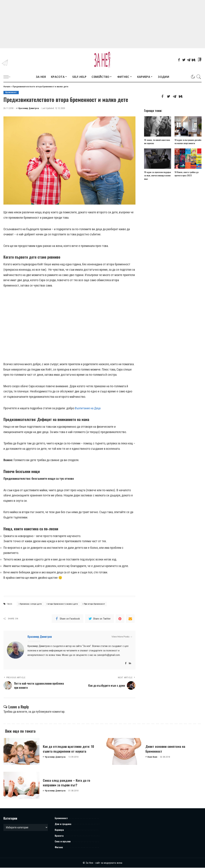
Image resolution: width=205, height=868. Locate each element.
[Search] (199, 77)
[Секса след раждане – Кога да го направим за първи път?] (21, 786)
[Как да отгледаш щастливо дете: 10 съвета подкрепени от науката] (21, 752)
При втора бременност (94, 604)
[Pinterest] (120, 619)
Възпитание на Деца (88, 408)
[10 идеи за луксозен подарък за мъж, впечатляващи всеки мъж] (158, 159)
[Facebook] (179, 60)
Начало (7, 87)
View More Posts (122, 637)
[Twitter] (184, 60)
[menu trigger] (9, 77)
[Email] (130, 619)
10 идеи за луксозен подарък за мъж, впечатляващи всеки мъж (157, 175)
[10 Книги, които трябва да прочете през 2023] (188, 159)
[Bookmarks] (199, 60)
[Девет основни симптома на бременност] (124, 752)
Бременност (11, 93)
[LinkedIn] (130, 663)
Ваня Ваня (152, 757)
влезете (22, 712)
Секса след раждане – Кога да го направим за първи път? (70, 783)
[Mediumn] (193, 60)
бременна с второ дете (31, 604)
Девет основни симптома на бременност (167, 749)
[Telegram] (189, 60)
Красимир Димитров (29, 108)
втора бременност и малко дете (63, 604)
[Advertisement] (103, 24)
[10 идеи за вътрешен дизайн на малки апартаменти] (188, 126)
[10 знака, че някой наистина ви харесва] (158, 126)
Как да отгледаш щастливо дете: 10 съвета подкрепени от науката (69, 749)
